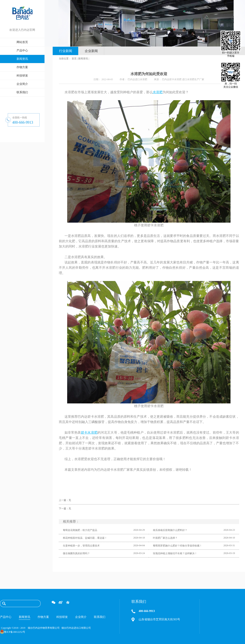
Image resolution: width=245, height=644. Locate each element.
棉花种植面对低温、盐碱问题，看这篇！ (85, 538)
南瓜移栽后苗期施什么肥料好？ (170, 530)
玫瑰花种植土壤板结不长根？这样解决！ (175, 553)
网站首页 (22, 42)
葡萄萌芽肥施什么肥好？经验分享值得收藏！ (177, 546)
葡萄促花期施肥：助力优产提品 (80, 530)
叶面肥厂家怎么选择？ (165, 538)
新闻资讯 (83, 59)
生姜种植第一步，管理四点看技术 (81, 546)
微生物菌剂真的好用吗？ (76, 553)
